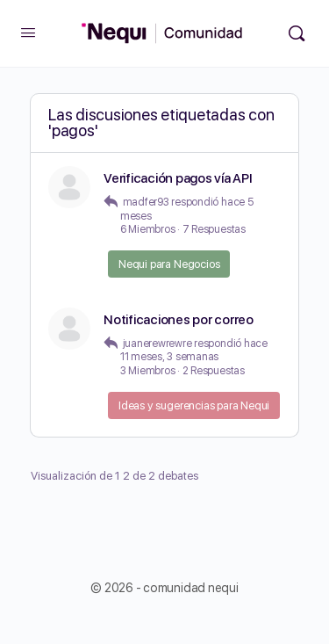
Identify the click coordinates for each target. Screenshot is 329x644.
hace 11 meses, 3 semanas (194, 351)
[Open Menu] (28, 32)
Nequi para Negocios (169, 264)
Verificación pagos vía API (178, 178)
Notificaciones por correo (179, 320)
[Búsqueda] (297, 33)
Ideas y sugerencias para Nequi (194, 405)
